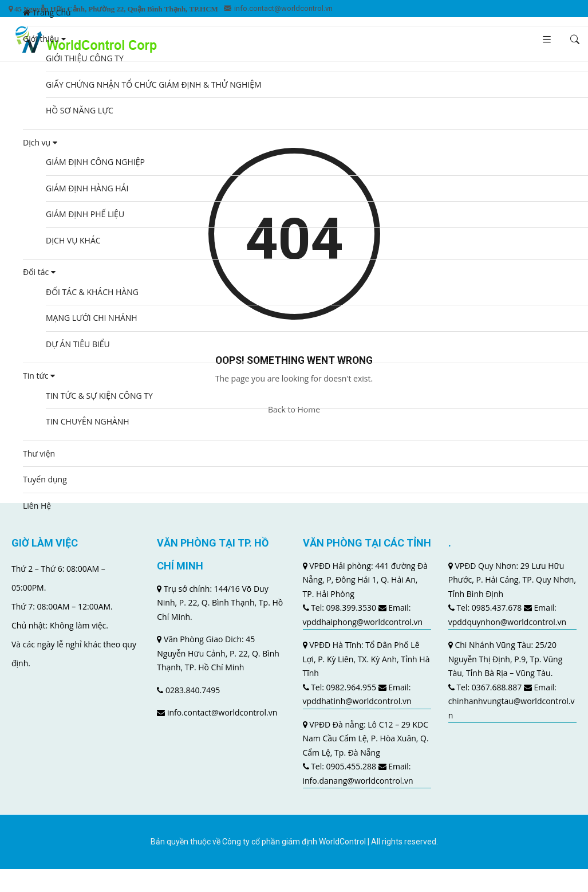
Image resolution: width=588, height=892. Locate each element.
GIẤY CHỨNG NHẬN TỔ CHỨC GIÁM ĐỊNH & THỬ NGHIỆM (154, 85)
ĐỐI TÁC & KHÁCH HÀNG (92, 292)
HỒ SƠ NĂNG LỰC (80, 110)
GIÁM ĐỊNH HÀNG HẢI (87, 188)
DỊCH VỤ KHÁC (73, 240)
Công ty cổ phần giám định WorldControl (294, 842)
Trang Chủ (47, 12)
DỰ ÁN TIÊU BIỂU (78, 344)
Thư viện (39, 453)
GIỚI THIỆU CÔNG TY (85, 58)
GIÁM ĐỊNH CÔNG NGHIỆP (95, 162)
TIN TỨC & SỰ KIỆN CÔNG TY (99, 396)
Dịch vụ (40, 142)
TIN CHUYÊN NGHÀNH (88, 421)
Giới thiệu (44, 39)
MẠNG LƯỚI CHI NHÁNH (92, 318)
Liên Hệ (37, 506)
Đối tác (39, 272)
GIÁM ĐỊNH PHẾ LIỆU (85, 214)
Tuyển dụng (45, 479)
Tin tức (39, 376)
